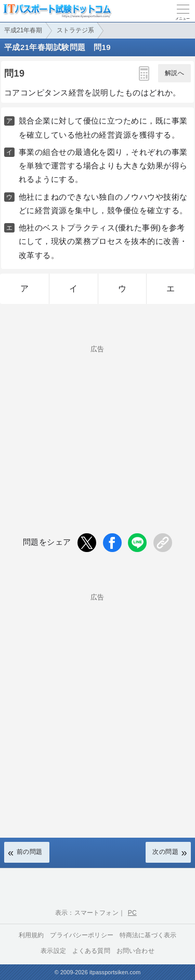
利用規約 (31, 935)
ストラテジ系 (75, 30)
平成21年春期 (23, 30)
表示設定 (53, 951)
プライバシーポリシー (82, 935)
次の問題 (165, 852)
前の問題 (30, 852)
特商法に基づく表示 (148, 935)
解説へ (174, 73)
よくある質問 (91, 951)
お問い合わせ (135, 951)
